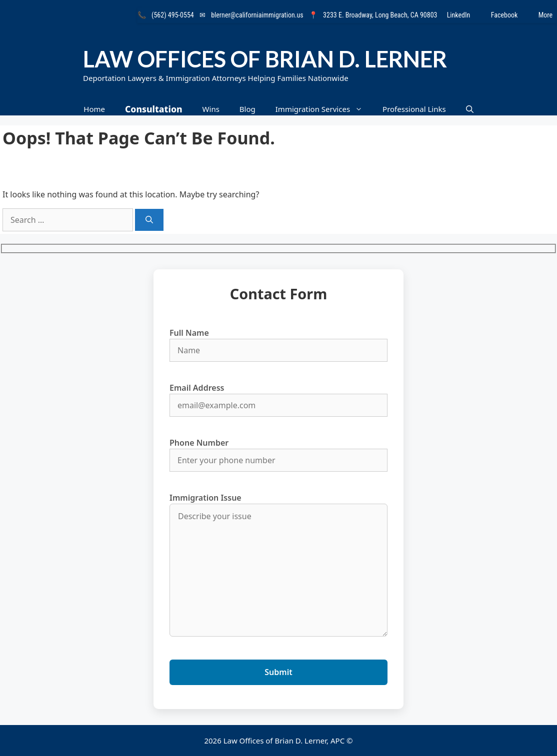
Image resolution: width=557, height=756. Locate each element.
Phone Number (278, 451)
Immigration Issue (278, 566)
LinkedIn (465, 15)
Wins (211, 109)
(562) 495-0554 (173, 15)
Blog (247, 109)
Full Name (278, 342)
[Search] (149, 220)
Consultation (154, 109)
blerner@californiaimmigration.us (257, 15)
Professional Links (414, 109)
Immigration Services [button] (324, 109)
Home (94, 109)
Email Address (278, 396)
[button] (470, 109)
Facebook (511, 15)
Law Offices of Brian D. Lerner (265, 59)
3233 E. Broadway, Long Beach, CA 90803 (380, 15)
